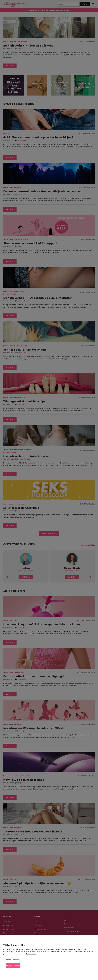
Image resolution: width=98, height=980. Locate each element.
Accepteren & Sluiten (13, 966)
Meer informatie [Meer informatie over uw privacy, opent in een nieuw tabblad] (31, 954)
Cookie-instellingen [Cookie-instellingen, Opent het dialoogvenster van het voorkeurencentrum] (13, 959)
